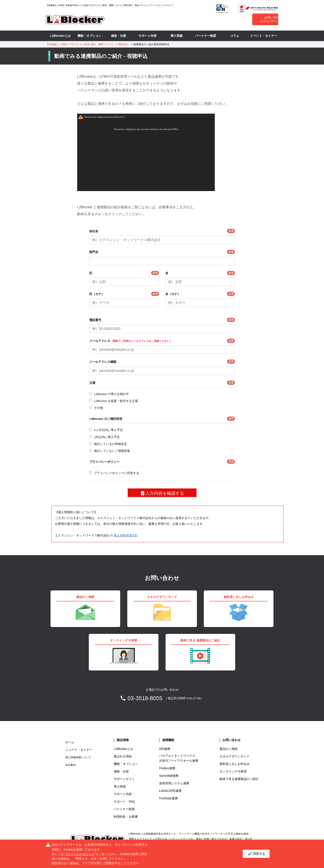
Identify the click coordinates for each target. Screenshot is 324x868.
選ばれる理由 (123, 756)
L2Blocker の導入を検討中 (111, 394)
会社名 (162, 231)
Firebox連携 (167, 768)
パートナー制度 (206, 36)
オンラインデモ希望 (233, 771)
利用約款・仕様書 (126, 817)
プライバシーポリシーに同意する (117, 473)
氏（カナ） (124, 294)
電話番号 (162, 320)
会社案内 (71, 765)
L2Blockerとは (60, 36)
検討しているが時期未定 (111, 444)
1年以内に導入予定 (107, 437)
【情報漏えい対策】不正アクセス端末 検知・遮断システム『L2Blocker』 (88, 44)
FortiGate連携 (168, 798)
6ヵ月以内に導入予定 (108, 430)
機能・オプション (89, 36)
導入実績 (177, 36)
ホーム (70, 742)
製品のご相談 (229, 749)
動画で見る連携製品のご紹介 (239, 779)
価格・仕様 (118, 36)
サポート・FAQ (124, 802)
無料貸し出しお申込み (235, 764)
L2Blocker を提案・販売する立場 (116, 401)
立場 (162, 383)
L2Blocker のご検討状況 (162, 419)
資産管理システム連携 (174, 783)
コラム (235, 36)
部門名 (162, 252)
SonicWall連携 (169, 776)
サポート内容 (147, 36)
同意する (256, 854)
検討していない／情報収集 (112, 451)
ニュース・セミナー (79, 750)
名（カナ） (200, 294)
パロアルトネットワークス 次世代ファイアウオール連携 (179, 758)
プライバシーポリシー (162, 462)
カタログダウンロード (235, 756)
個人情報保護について (78, 757)
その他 (98, 408)
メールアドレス (162, 341)
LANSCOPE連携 (170, 791)
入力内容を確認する (162, 493)
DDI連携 (165, 749)
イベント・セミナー (264, 36)
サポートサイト (124, 779)
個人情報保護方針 (126, 535)
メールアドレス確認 (162, 362)
